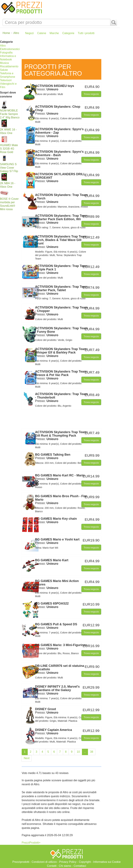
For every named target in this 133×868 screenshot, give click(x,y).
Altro (3, 46)
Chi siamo (65, 866)
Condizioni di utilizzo (44, 862)
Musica (4, 63)
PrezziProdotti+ (31, 843)
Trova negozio (91, 94)
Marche (54, 33)
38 (92, 752)
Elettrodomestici (10, 49)
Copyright (85, 862)
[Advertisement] (70, 49)
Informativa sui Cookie (107, 862)
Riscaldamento (9, 66)
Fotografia (6, 53)
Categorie (68, 33)
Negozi (29, 33)
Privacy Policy (68, 862)
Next (27, 758)
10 (78, 752)
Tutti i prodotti (86, 33)
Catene (42, 33)
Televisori (6, 80)
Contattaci (80, 866)
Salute (4, 70)
